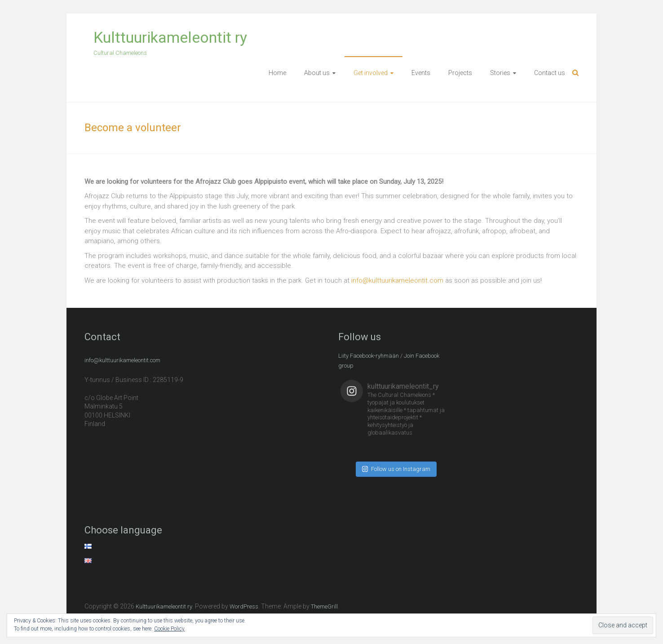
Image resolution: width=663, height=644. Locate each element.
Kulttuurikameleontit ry (170, 37)
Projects (460, 73)
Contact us (550, 73)
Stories (500, 73)
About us (317, 73)
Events (421, 73)
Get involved (371, 73)
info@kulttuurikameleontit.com (397, 280)
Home (277, 73)
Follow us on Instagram (396, 469)
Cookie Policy (169, 629)
